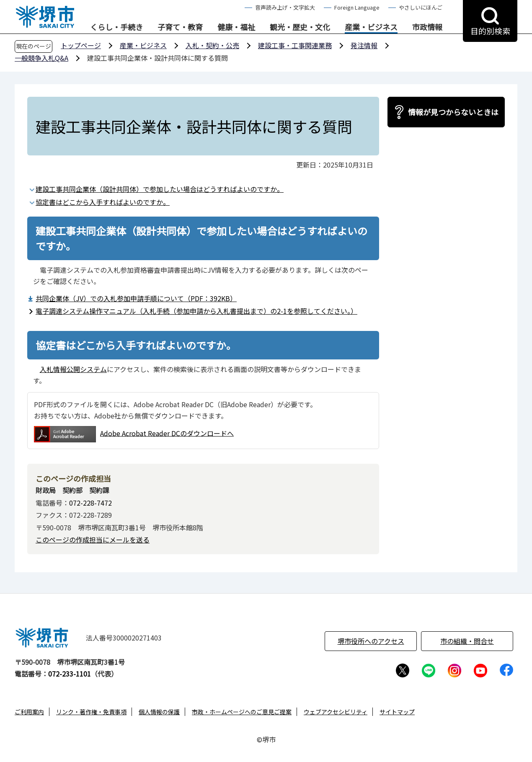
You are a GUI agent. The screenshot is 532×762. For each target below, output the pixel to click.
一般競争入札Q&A (41, 58)
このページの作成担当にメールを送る (93, 540)
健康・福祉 (236, 27)
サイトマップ (397, 712)
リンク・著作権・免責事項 (91, 712)
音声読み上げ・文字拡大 (285, 7)
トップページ (81, 45)
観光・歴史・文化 (300, 27)
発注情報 (364, 45)
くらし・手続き (116, 27)
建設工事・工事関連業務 (295, 45)
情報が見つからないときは (453, 112)
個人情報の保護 (159, 712)
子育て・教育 (180, 27)
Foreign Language (357, 7)
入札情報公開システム (73, 369)
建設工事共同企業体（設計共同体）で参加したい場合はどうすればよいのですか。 (160, 189)
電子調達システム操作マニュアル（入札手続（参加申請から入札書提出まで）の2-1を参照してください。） (196, 311)
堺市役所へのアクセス (371, 641)
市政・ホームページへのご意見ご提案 (242, 712)
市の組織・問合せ (467, 641)
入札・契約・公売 (212, 45)
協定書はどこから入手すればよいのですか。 (103, 202)
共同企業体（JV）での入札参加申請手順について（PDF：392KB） (136, 298)
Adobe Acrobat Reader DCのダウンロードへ (134, 434)
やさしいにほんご (421, 7)
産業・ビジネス (371, 27)
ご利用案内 (29, 712)
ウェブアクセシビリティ (336, 712)
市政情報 (427, 27)
